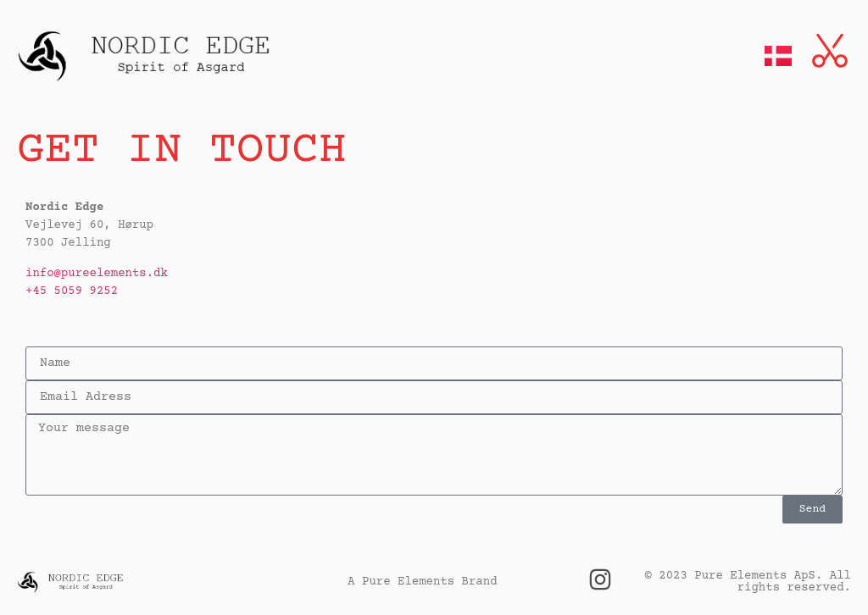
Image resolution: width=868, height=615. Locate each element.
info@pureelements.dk (97, 274)
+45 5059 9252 (72, 291)
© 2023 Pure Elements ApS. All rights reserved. (748, 582)
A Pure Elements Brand (422, 582)
